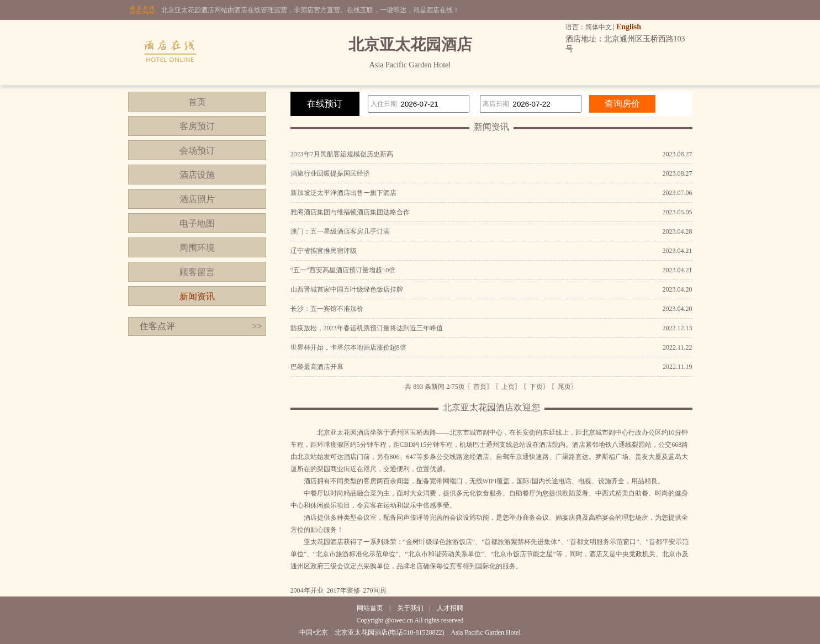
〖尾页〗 (564, 387)
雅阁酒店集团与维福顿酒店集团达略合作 (350, 212)
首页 (197, 102)
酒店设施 (197, 175)
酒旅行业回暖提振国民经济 (330, 173)
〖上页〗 (508, 387)
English (629, 27)
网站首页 (370, 608)
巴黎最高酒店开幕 (317, 367)
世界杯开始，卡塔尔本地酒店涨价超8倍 (348, 347)
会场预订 (197, 151)
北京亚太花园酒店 (343, 432)
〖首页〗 (480, 387)
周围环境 (197, 248)
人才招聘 (450, 608)
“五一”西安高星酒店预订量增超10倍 (343, 270)
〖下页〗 (536, 387)
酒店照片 (197, 199)
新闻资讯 (197, 296)
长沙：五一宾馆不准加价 (327, 309)
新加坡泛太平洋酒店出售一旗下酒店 (343, 193)
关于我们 (410, 608)
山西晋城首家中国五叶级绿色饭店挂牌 (347, 289)
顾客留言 (197, 272)
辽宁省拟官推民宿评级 (324, 251)
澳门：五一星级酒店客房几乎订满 (340, 231)
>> (257, 326)
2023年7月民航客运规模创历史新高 (342, 154)
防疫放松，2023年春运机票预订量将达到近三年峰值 (367, 328)
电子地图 (197, 223)
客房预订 (197, 126)
